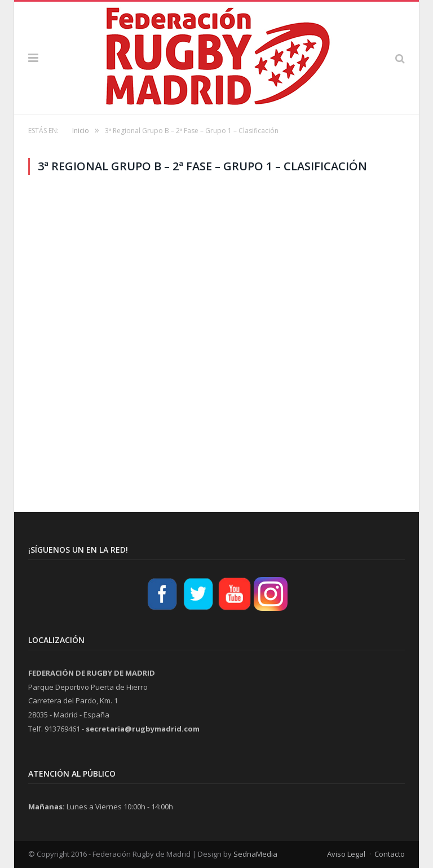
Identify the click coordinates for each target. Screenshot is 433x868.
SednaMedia (255, 854)
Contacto (390, 854)
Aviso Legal (346, 854)
